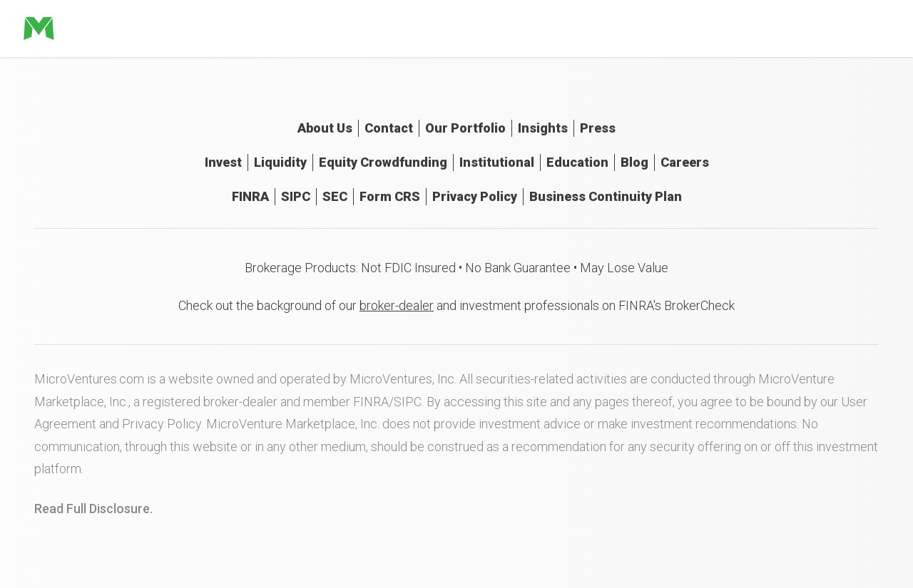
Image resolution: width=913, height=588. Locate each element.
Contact (389, 128)
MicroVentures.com (89, 379)
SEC (335, 196)
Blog (634, 162)
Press (598, 128)
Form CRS (390, 196)
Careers (685, 162)
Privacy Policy (475, 196)
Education (577, 162)
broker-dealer (397, 305)
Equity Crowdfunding (383, 162)
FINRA (250, 196)
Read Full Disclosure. (93, 509)
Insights (543, 128)
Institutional (497, 162)
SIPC (296, 196)
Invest (223, 162)
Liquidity (280, 162)
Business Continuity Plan (606, 196)
